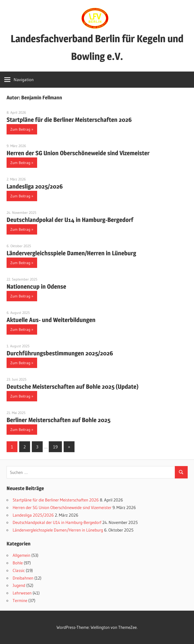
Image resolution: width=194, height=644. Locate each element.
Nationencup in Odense (36, 286)
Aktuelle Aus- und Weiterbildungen (51, 320)
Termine (20, 600)
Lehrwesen (22, 593)
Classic (19, 570)
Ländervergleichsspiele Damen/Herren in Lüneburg (71, 253)
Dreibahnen (23, 578)
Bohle (18, 563)
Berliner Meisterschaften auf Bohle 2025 (58, 420)
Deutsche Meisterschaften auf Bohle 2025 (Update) (72, 387)
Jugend (19, 585)
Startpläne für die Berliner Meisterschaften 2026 (69, 120)
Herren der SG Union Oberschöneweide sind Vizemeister (78, 153)
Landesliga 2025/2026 (35, 186)
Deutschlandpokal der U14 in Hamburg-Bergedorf (70, 220)
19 (55, 447)
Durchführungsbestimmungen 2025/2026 (60, 353)
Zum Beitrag (20, 129)
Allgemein (21, 555)
